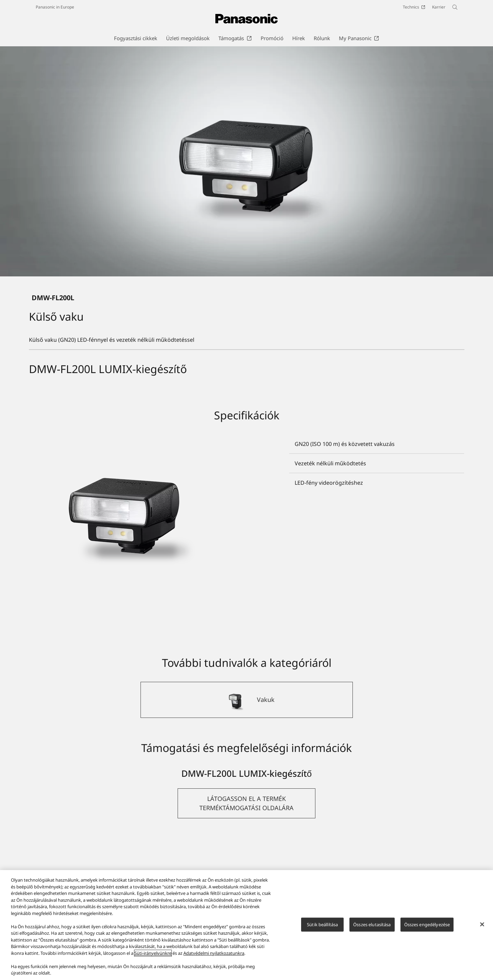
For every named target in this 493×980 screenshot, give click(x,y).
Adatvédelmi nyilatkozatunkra (214, 953)
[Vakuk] (247, 769)
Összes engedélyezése (427, 924)
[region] (246, 925)
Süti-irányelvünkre (153, 953)
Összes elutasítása (372, 924)
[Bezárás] (482, 924)
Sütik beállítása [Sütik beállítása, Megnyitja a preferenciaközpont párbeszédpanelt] (322, 924)
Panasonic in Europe (55, 7)
